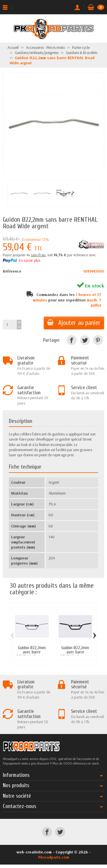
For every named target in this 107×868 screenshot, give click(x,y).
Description (21, 421)
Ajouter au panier (74, 323)
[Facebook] (71, 340)
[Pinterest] (98, 340)
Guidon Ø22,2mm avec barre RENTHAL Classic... (32, 652)
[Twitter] (85, 340)
